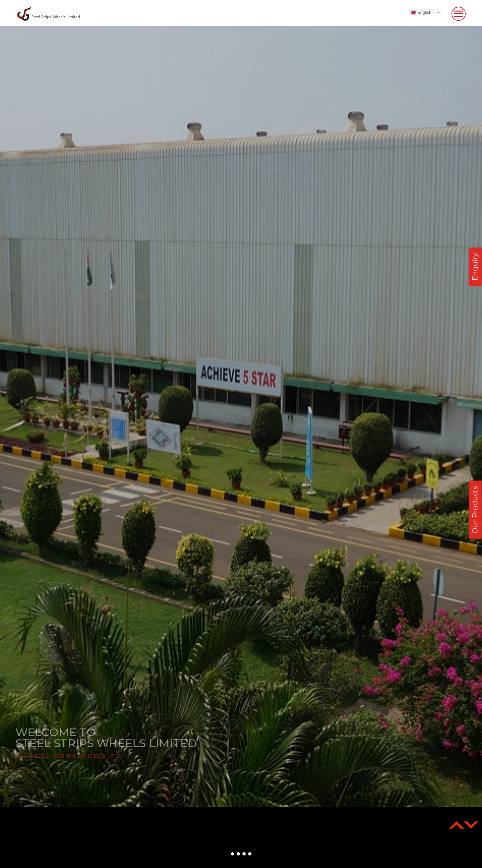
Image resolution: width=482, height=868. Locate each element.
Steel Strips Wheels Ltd (75, 756)
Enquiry (475, 267)
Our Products (475, 510)
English (421, 13)
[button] (232, 854)
